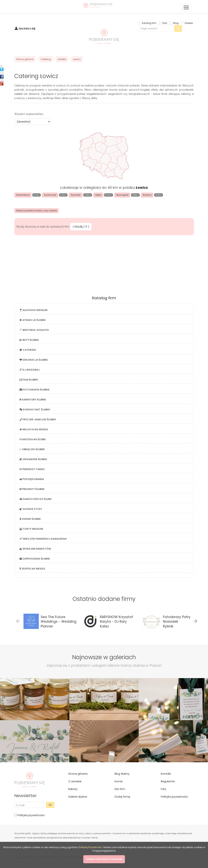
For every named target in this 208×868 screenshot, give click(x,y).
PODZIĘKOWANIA (32, 479)
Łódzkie (62, 59)
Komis (119, 781)
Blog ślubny (122, 774)
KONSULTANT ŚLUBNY (35, 410)
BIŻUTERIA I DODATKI (34, 330)
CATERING (28, 350)
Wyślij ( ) (81, 227)
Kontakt (166, 774)
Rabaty (73, 789)
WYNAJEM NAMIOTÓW (35, 549)
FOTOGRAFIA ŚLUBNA (34, 390)
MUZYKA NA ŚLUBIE (33, 439)
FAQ (163, 789)
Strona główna (25, 59)
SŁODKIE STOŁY (31, 509)
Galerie (189, 23)
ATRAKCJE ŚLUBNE (33, 320)
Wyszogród (122, 195)
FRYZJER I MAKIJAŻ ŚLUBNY (38, 419)
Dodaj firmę (122, 797)
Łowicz (77, 59)
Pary (165, 23)
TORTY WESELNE (31, 529)
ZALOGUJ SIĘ (27, 29)
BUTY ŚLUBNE (29, 340)
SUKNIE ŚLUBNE (30, 519)
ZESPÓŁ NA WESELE (32, 569)
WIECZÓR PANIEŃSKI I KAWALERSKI (43, 539)
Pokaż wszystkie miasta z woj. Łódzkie (36, 211)
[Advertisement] (104, 264)
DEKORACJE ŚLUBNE (34, 360)
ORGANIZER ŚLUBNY (33, 459)
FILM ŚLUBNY (29, 380)
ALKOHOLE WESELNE (34, 310)
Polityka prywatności (31, 815)
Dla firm (120, 789)
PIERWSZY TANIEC (32, 469)
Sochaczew (50, 195)
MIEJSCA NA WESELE (34, 429)
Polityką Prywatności (91, 847)
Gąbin (98, 195)
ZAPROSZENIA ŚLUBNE (35, 559)
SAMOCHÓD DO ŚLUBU (36, 499)
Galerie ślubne (78, 797)
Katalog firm (149, 23)
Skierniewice (23, 195)
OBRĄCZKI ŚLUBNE (32, 449)
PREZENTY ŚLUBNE (32, 489)
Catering (46, 59)
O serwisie (75, 781)
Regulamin (168, 781)
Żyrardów (76, 195)
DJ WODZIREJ (30, 370)
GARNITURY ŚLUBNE (33, 400)
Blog (176, 23)
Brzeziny (147, 195)
